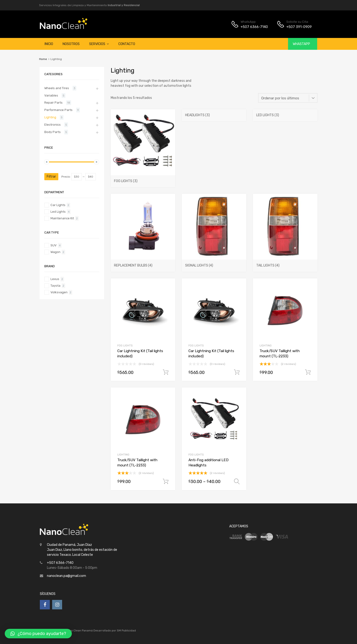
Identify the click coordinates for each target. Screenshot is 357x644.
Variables (51, 95)
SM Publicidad (126, 630)
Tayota (55, 286)
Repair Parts (53, 103)
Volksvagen (59, 292)
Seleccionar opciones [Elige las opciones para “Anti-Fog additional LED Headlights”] (237, 482)
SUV (54, 245)
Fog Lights (125, 346)
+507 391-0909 (298, 27)
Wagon (55, 252)
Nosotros (71, 44)
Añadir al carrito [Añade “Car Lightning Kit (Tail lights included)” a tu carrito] (166, 372)
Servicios (99, 44)
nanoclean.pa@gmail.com (66, 576)
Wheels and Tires (57, 88)
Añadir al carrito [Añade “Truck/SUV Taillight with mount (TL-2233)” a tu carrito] (308, 372)
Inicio (49, 44)
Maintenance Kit (62, 218)
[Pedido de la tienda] (288, 98)
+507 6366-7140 (252, 27)
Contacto (127, 44)
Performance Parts (58, 110)
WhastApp (301, 44)
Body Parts (53, 132)
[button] (108, 44)
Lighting (266, 346)
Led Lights (58, 212)
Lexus (55, 279)
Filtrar (51, 177)
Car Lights (58, 205)
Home (43, 59)
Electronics (53, 125)
